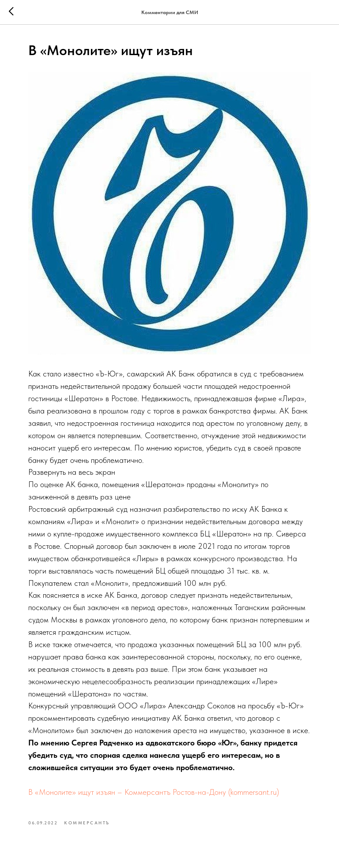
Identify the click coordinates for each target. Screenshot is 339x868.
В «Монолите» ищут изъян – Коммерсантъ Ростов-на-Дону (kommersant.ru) (154, 792)
